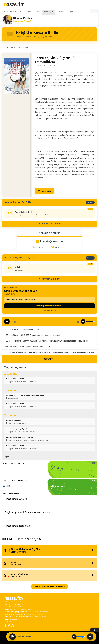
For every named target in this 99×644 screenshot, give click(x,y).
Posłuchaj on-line (49, 224)
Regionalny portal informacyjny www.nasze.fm (28, 512)
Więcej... (49, 359)
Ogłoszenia (73, 12)
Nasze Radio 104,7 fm (16, 499)
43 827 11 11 (61, 248)
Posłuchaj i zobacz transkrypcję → (49, 306)
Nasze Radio (10, 12)
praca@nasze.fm (14, 619)
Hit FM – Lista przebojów (21, 539)
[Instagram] (12, 626)
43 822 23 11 (16, 609)
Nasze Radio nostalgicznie (18, 526)
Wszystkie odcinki (50, 310)
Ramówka (61, 12)
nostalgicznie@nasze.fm (44, 617)
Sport (37, 12)
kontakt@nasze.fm (51, 241)
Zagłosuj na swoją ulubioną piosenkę (49, 586)
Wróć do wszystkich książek (16, 48)
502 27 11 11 (41, 248)
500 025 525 (32, 617)
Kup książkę (44, 191)
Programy (48, 12)
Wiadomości (26, 12)
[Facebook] (5, 626)
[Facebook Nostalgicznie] (9, 626)
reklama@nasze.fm (43, 612)
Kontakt (85, 12)
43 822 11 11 (33, 612)
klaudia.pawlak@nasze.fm (23, 21)
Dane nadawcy (9, 621)
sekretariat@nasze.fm (27, 609)
